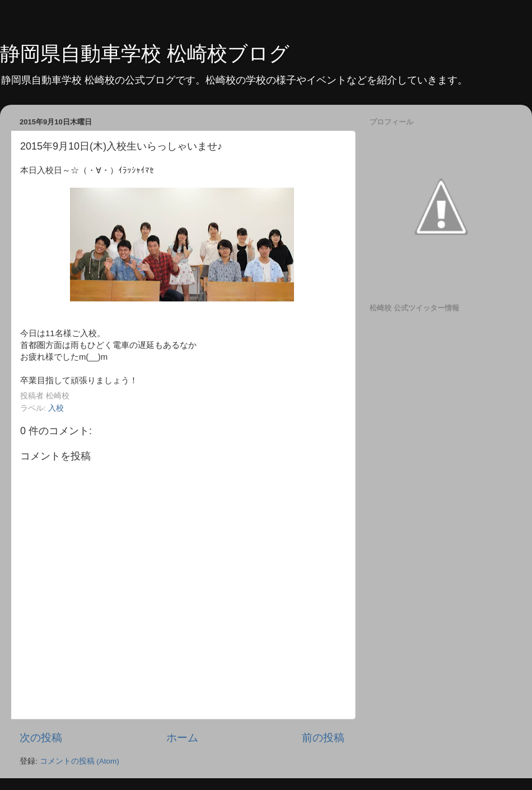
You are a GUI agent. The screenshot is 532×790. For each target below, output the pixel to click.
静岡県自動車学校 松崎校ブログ (145, 54)
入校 (56, 408)
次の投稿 (41, 738)
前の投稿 (323, 738)
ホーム (182, 738)
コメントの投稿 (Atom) (80, 761)
